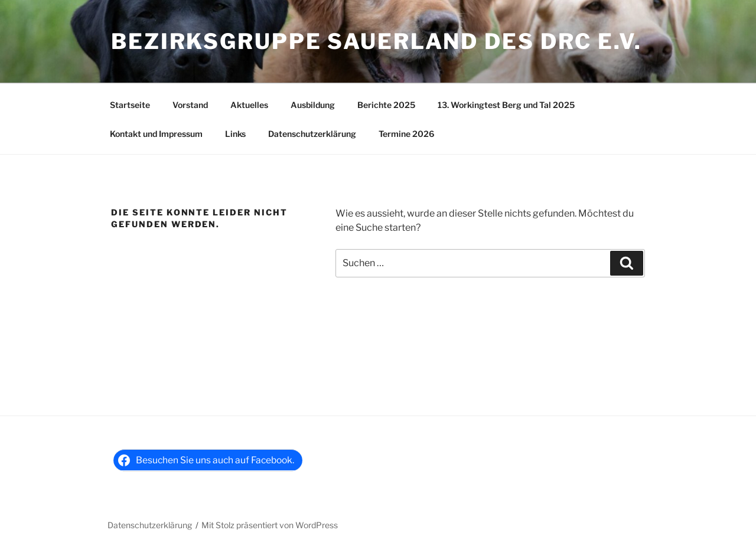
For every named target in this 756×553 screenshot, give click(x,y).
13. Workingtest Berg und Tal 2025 (506, 105)
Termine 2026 (406, 134)
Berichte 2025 (386, 105)
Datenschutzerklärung (312, 134)
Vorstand (190, 105)
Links (235, 134)
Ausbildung (313, 105)
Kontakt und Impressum (156, 134)
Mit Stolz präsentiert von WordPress (270, 525)
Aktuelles (249, 105)
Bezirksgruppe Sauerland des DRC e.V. (377, 41)
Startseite (130, 105)
